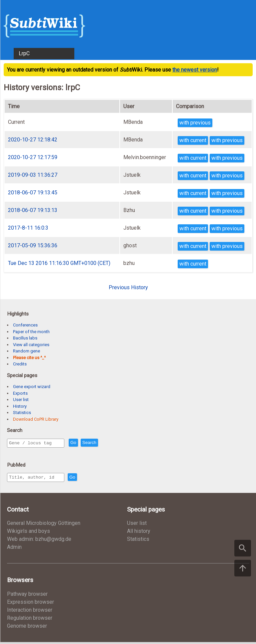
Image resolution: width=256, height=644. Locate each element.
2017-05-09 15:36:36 (33, 245)
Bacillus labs (25, 338)
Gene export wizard (32, 387)
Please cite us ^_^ (29, 358)
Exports (20, 393)
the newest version (195, 70)
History (20, 406)
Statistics (22, 413)
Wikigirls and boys (28, 533)
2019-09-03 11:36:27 (33, 175)
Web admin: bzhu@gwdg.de (39, 541)
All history (139, 533)
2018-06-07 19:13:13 (33, 210)
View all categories (31, 345)
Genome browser (27, 628)
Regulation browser (30, 620)
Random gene (26, 351)
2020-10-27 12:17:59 (33, 157)
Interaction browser (30, 612)
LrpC (24, 53)
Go (88, 443)
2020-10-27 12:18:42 (33, 140)
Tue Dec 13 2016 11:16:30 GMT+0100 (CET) (59, 263)
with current (193, 140)
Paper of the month (31, 332)
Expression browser (30, 604)
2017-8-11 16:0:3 (28, 228)
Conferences (25, 325)
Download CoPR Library (36, 419)
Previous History (128, 287)
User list (21, 400)
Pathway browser (27, 596)
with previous (195, 123)
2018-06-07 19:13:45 (33, 193)
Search (104, 443)
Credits (20, 364)
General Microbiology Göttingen (44, 525)
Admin (14, 549)
